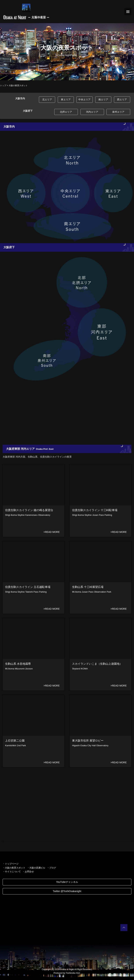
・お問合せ (28, 872)
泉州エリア (118, 112)
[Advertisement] (67, 415)
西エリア (122, 99)
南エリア (103, 99)
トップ (3, 86)
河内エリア (92, 112)
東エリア (66, 99)
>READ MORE (52, 532)
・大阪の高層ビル (36, 868)
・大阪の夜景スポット (14, 868)
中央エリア (84, 99)
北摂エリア (66, 112)
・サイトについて (12, 872)
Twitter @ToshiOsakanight (67, 891)
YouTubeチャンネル (67, 882)
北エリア (47, 99)
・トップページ (11, 864)
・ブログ (51, 868)
